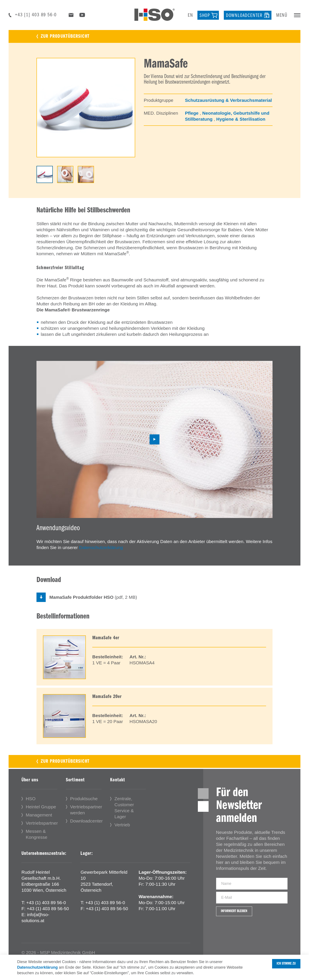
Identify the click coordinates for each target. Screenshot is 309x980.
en (190, 15)
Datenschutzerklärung (101, 547)
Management (39, 816)
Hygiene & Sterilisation (241, 119)
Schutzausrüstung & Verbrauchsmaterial (228, 100)
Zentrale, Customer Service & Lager (124, 809)
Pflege (192, 113)
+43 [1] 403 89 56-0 (36, 15)
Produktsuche (84, 800)
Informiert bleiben (240, 926)
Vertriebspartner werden (86, 811)
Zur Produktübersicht (65, 36)
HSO (31, 800)
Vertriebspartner (42, 824)
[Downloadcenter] (248, 15)
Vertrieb (122, 826)
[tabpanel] (86, 108)
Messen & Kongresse (36, 835)
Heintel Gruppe (41, 808)
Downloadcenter (86, 822)
